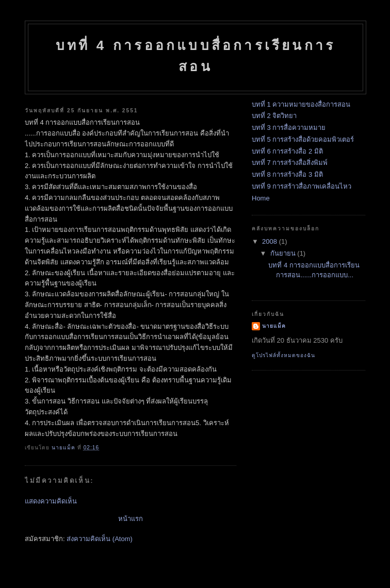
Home (261, 198)
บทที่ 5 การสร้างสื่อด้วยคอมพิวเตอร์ (303, 139)
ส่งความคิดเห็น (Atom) (100, 539)
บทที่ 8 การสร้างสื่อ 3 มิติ (287, 174)
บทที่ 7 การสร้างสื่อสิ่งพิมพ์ (290, 163)
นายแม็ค (274, 326)
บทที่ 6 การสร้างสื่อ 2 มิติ (287, 151)
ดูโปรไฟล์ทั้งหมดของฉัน (283, 355)
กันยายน (284, 253)
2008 (271, 241)
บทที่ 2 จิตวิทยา (274, 116)
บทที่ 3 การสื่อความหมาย (289, 128)
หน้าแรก (131, 519)
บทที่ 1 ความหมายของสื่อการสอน (301, 104)
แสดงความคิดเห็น (51, 501)
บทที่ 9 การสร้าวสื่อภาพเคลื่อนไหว (302, 186)
